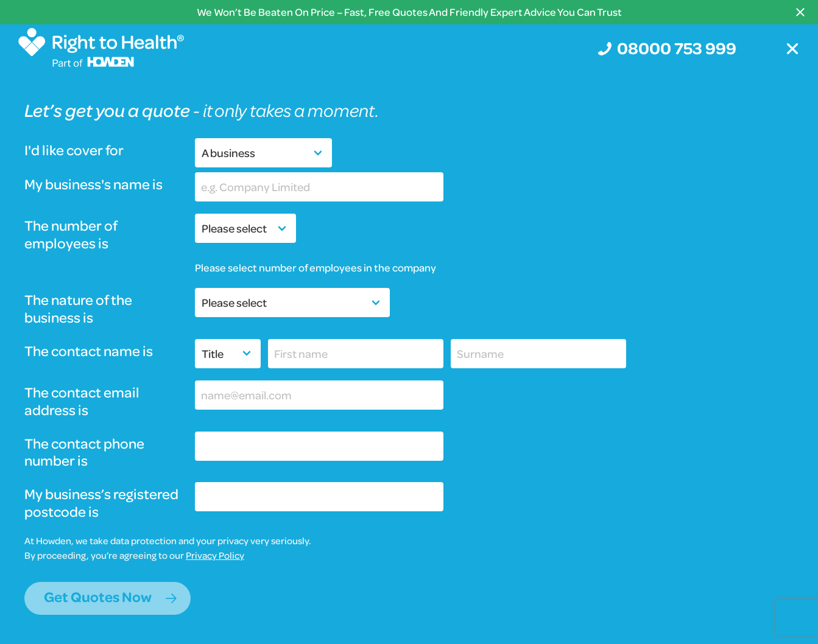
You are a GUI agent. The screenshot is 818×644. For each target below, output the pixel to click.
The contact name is (89, 352)
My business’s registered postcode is (101, 503)
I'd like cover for (74, 151)
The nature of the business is (78, 309)
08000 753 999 (677, 48)
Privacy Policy (215, 555)
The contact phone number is (84, 453)
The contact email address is (82, 402)
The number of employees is (71, 235)
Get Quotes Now (98, 597)
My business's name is (93, 185)
